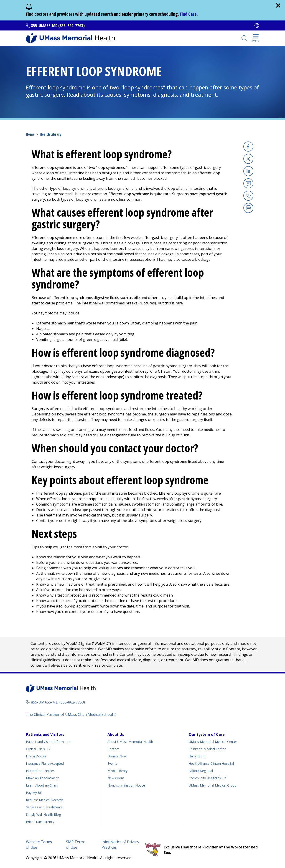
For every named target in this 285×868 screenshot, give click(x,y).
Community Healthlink (205, 777)
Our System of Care (207, 734)
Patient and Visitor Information (49, 742)
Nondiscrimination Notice (126, 785)
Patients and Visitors (45, 734)
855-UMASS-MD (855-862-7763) (58, 25)
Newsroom (116, 778)
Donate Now (117, 756)
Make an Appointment (42, 778)
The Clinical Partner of (71, 714)
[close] (278, 5)
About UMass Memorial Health (130, 742)
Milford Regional (201, 771)
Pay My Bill (34, 793)
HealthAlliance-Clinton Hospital (211, 763)
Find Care (188, 14)
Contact (113, 749)
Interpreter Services (40, 771)
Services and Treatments (44, 807)
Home (30, 134)
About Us (116, 734)
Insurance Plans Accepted (45, 763)
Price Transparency (40, 822)
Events (112, 763)
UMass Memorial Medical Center (213, 742)
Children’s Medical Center (207, 749)
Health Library (51, 134)
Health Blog (43, 814)
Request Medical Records (45, 800)
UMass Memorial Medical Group (212, 785)
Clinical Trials (38, 748)
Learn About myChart (42, 785)
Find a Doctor (36, 756)
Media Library (117, 771)
